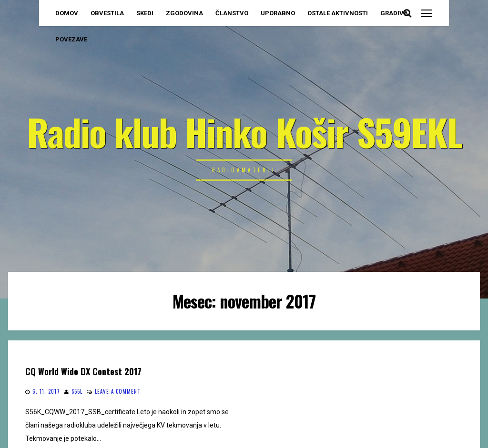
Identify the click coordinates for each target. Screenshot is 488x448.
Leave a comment (118, 391)
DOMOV (67, 13)
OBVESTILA (107, 13)
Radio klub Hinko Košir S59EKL (244, 131)
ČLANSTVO (232, 13)
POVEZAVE (71, 39)
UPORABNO (278, 13)
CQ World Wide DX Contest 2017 (83, 371)
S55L (77, 391)
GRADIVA (394, 13)
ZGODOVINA (184, 13)
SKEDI (145, 13)
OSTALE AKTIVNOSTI (338, 13)
